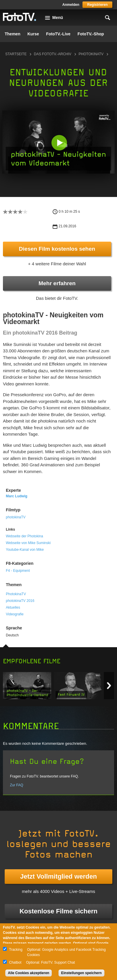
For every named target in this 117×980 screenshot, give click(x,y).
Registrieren (97, 5)
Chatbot (15, 962)
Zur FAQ (17, 785)
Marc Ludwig (17, 496)
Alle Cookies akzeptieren (29, 973)
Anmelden (71, 5)
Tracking (16, 950)
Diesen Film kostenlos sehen (57, 249)
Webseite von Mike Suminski (28, 543)
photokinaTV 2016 (20, 601)
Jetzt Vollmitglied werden (58, 876)
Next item (109, 686)
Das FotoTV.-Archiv (53, 54)
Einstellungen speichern (81, 973)
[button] (59, 143)
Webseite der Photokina (24, 536)
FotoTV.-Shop (91, 34)
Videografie (15, 614)
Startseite (16, 54)
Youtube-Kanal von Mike (25, 550)
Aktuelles (13, 607)
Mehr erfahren (57, 283)
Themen (13, 34)
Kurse (33, 34)
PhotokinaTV (16, 594)
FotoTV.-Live (58, 34)
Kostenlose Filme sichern (59, 911)
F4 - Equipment (18, 571)
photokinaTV (91, 54)
